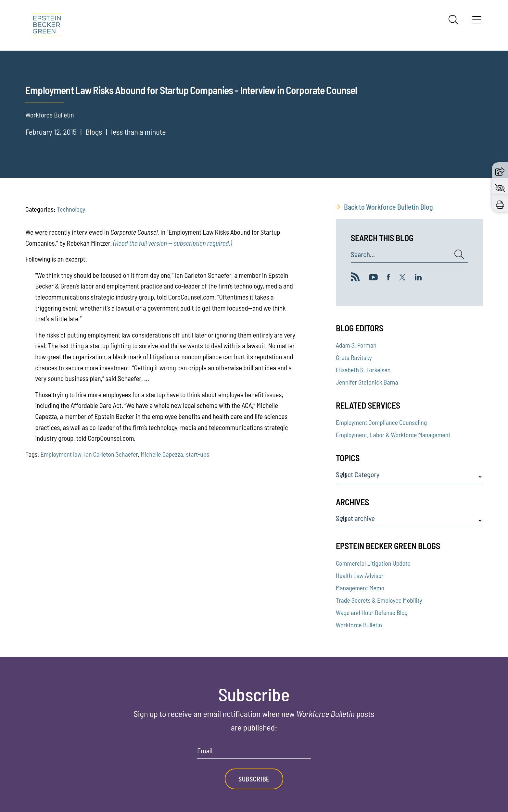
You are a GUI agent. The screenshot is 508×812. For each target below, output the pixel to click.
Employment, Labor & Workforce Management (393, 435)
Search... (363, 254)
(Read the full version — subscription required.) (173, 243)
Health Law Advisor (360, 575)
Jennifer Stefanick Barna (367, 382)
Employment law (61, 454)
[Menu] (477, 22)
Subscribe (254, 779)
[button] (500, 170)
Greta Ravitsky (354, 357)
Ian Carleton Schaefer (111, 454)
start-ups (197, 454)
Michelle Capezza (162, 454)
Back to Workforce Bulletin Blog (388, 207)
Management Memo (360, 588)
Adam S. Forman (356, 345)
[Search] (453, 20)
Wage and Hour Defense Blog (372, 612)
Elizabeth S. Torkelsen (363, 370)
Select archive (355, 518)
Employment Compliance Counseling (381, 422)
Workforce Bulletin (359, 625)
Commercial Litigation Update (373, 563)
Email (205, 751)
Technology (71, 209)
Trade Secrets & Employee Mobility (379, 600)
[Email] (254, 753)
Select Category (358, 474)
